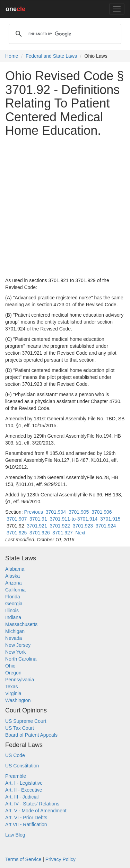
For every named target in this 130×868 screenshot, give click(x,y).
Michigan (15, 631)
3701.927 (62, 533)
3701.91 (38, 519)
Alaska (12, 576)
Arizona (13, 583)
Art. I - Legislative (24, 783)
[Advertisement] (65, 207)
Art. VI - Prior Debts (26, 818)
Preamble (16, 776)
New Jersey (18, 645)
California (15, 590)
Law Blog (15, 835)
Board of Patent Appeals (31, 735)
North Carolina (21, 659)
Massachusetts (21, 624)
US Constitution (22, 766)
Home (12, 56)
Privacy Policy (60, 859)
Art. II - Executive (24, 790)
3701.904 (56, 512)
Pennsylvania (20, 680)
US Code (15, 755)
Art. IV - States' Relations (32, 804)
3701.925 (17, 533)
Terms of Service (23, 859)
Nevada (14, 638)
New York (15, 652)
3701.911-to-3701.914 (73, 519)
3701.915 (110, 519)
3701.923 (83, 526)
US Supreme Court (26, 721)
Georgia (14, 604)
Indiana (13, 617)
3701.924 (106, 526)
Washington (18, 700)
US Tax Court (20, 728)
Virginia (13, 693)
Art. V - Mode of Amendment (36, 811)
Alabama (15, 569)
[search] (64, 34)
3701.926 (40, 533)
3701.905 (79, 512)
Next (80, 533)
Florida (13, 597)
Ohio (10, 666)
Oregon (13, 673)
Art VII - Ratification (26, 824)
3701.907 (17, 519)
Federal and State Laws (51, 56)
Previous (33, 512)
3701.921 (37, 526)
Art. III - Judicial (22, 797)
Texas (12, 687)
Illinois (12, 610)
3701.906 (102, 512)
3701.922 (60, 526)
